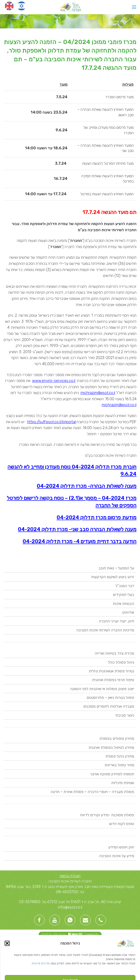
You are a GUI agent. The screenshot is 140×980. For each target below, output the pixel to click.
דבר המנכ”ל (125, 586)
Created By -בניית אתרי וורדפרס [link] (70, 934)
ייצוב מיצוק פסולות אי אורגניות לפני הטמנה (102, 689)
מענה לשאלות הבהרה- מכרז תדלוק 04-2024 (87, 486)
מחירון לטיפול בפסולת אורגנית (111, 747)
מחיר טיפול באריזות (119, 765)
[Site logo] (70, 7)
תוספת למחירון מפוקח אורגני (112, 774)
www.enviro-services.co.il (54, 381)
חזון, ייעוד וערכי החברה (116, 621)
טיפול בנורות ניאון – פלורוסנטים (110, 698)
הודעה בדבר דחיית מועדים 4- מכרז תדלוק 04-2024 (80, 541)
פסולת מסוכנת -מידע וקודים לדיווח (107, 815)
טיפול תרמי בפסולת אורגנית (113, 680)
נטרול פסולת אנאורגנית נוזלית (111, 671)
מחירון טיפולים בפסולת (117, 738)
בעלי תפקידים (123, 595)
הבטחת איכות (123, 604)
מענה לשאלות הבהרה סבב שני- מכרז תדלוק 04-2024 (77, 529)
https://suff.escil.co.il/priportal (51, 422)
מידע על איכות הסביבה (117, 856)
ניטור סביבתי (125, 715)
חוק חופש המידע (121, 847)
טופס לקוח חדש (122, 824)
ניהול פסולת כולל (121, 662)
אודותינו (128, 612)
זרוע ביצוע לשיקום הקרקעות (113, 577)
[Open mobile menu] (134, 7)
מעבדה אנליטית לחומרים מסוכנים (109, 706)
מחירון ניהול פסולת (120, 756)
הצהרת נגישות (70, 876)
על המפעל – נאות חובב (116, 568)
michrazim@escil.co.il (98, 393)
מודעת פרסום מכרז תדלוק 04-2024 (97, 517)
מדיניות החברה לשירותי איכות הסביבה (105, 630)
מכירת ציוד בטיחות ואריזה (114, 653)
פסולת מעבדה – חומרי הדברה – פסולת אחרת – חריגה (92, 792)
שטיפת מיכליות (123, 783)
